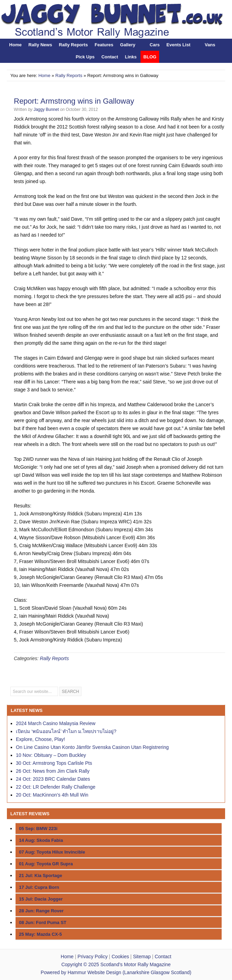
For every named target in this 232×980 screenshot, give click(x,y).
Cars (155, 45)
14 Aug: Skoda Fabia (41, 840)
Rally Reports (74, 45)
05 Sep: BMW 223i (38, 829)
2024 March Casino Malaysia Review (56, 723)
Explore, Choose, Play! (40, 739)
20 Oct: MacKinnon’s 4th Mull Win (52, 795)
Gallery (128, 45)
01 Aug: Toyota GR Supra (46, 864)
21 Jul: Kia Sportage (41, 876)
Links (131, 57)
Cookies (120, 957)
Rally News (40, 45)
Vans (210, 45)
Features (104, 45)
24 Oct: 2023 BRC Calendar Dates (53, 779)
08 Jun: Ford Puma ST (43, 922)
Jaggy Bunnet (46, 110)
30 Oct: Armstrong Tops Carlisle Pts (54, 763)
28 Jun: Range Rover (41, 911)
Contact (110, 57)
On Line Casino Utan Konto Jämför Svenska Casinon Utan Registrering (92, 747)
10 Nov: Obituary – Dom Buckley (51, 755)
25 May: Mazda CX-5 (40, 934)
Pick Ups (85, 57)
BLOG (150, 57)
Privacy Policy (93, 957)
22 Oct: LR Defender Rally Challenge (56, 787)
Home (16, 45)
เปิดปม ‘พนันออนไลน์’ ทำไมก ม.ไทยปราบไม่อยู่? (66, 731)
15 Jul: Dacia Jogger (41, 899)
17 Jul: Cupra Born (39, 887)
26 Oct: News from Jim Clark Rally (53, 771)
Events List (178, 45)
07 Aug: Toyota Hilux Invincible (52, 852)
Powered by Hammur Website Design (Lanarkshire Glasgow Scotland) (116, 972)
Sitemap (142, 957)
